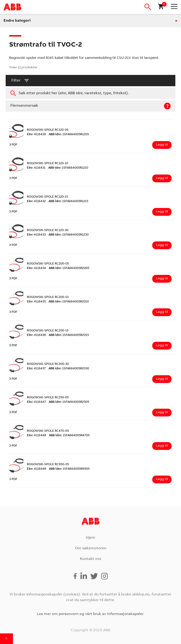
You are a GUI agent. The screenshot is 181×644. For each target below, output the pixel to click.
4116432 (36, 202)
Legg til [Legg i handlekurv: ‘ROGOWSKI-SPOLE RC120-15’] (162, 212)
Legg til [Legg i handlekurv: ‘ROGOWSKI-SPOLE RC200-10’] (162, 312)
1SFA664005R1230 (69, 235)
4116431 (36, 168)
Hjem (90, 538)
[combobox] (90, 93)
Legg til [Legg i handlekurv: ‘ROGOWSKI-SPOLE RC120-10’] (162, 178)
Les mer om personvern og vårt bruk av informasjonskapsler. (90, 614)
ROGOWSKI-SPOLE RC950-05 (48, 465)
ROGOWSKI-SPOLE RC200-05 (48, 264)
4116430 (36, 135)
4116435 (36, 302)
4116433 (36, 235)
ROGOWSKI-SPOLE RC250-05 (48, 398)
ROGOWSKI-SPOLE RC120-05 (48, 130)
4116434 (36, 268)
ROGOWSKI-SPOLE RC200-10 (48, 297)
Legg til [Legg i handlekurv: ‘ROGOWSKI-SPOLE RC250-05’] (162, 412)
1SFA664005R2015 (69, 335)
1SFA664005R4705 (69, 436)
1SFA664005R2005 (69, 268)
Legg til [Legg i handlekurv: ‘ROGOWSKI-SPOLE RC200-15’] (162, 346)
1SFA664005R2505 (69, 402)
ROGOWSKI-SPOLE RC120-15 (47, 197)
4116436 (36, 335)
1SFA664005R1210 (68, 168)
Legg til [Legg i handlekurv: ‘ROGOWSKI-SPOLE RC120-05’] (162, 145)
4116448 (37, 436)
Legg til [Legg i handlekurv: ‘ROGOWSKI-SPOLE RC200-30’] (162, 379)
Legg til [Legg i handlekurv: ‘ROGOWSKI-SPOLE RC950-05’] (162, 479)
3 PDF (13, 145)
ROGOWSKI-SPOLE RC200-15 (48, 331)
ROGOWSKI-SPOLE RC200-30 (48, 364)
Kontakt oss (91, 559)
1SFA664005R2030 (69, 369)
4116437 (36, 369)
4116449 (37, 469)
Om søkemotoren (91, 548)
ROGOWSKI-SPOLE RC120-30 (48, 230)
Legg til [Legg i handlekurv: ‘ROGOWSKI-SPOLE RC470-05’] (162, 446)
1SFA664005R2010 (69, 302)
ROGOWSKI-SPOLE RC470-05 (48, 431)
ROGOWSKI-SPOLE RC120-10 (47, 164)
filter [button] (20, 81)
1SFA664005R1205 (69, 135)
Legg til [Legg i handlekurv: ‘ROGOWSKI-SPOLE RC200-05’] (162, 279)
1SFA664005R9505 (69, 469)
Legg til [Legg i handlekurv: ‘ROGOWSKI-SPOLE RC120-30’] (162, 245)
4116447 (36, 402)
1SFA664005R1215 (68, 202)
